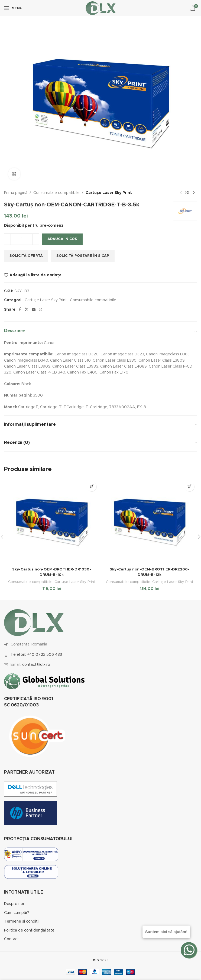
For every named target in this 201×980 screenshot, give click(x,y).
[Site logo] (101, 8)
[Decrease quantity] (7, 239)
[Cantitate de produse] (22, 239)
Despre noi (14, 904)
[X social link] (27, 310)
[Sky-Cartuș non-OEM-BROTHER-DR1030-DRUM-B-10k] (52, 522)
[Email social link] (34, 310)
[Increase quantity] (36, 239)
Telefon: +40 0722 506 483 (36, 654)
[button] (92, 487)
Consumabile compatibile (56, 193)
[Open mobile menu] (13, 8)
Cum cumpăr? (17, 913)
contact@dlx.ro (36, 664)
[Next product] (194, 193)
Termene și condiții (22, 921)
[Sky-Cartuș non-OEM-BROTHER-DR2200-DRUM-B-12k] (149, 522)
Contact (12, 939)
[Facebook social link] (20, 310)
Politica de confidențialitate (29, 930)
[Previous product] (181, 193)
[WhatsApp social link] (40, 310)
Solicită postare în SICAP (83, 256)
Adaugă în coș (62, 239)
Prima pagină (16, 193)
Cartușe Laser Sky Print (109, 193)
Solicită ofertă (26, 256)
